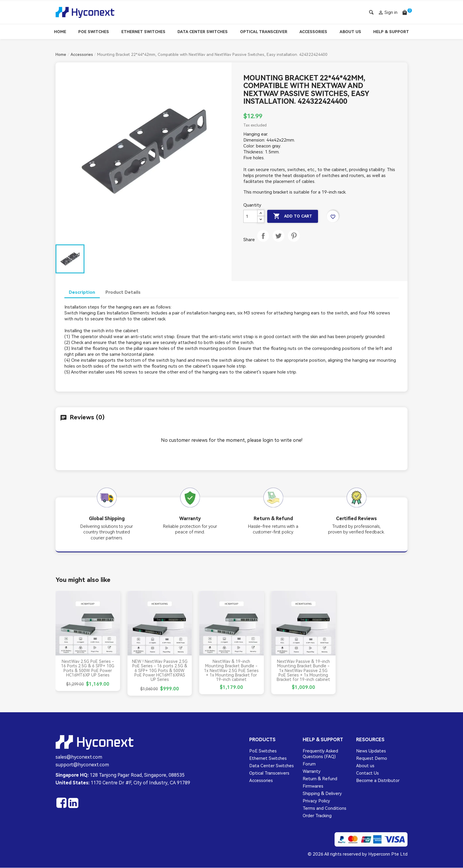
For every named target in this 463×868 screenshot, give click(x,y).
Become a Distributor (378, 781)
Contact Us (367, 773)
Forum (309, 764)
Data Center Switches (203, 32)
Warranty (312, 771)
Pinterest (294, 242)
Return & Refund (320, 779)
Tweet (278, 242)
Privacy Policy (316, 801)
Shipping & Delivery (322, 794)
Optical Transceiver (264, 32)
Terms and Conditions (325, 809)
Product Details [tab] (124, 292)
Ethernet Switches (143, 32)
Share (263, 242)
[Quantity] (250, 216)
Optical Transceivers (269, 773)
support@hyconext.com (82, 765)
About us (365, 766)
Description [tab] (83, 292)
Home (60, 32)
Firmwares (313, 786)
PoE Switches (94, 32)
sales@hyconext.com (79, 757)
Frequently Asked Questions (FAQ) (320, 754)
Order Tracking (317, 816)
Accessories (313, 32)
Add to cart (294, 216)
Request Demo (372, 758)
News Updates (371, 751)
